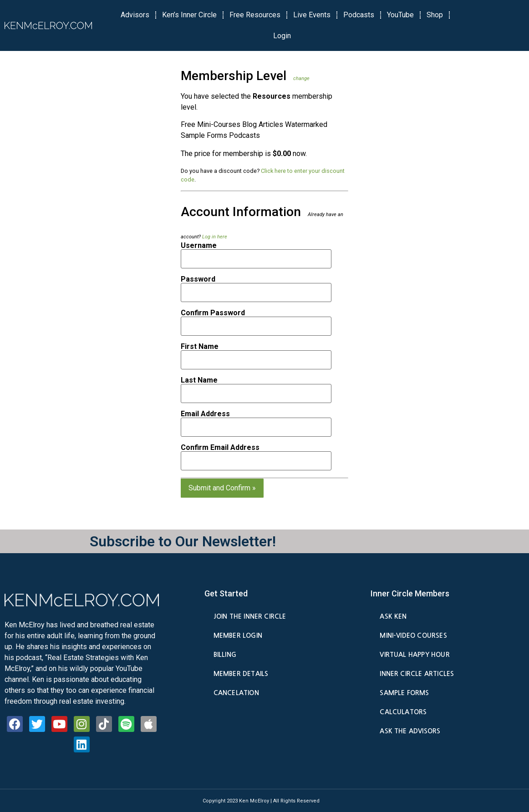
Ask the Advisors (410, 731)
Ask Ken (393, 616)
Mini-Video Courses (413, 635)
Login (282, 36)
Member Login (238, 635)
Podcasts (359, 15)
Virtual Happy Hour (415, 655)
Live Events (312, 15)
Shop (435, 15)
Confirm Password (213, 313)
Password (198, 279)
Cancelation (236, 693)
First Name (200, 347)
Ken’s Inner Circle (189, 15)
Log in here (215, 237)
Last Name (199, 380)
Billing (225, 655)
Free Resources (255, 15)
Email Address (205, 414)
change (301, 78)
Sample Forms (404, 693)
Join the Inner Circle (250, 616)
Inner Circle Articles (417, 674)
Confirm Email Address (220, 448)
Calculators (403, 712)
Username (199, 246)
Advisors (135, 15)
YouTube (400, 15)
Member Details (241, 674)
